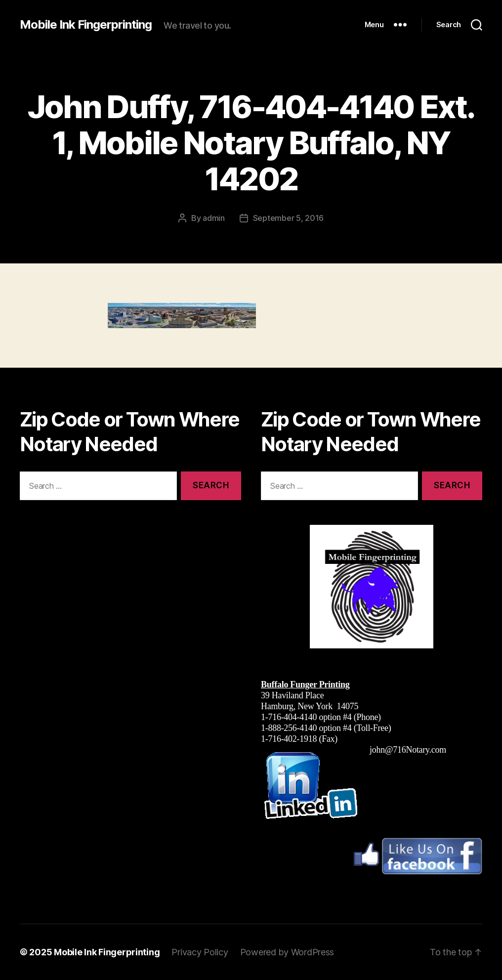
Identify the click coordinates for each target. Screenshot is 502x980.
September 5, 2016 (288, 218)
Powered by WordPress (287, 952)
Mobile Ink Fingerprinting (86, 25)
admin (214, 218)
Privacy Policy (200, 952)
